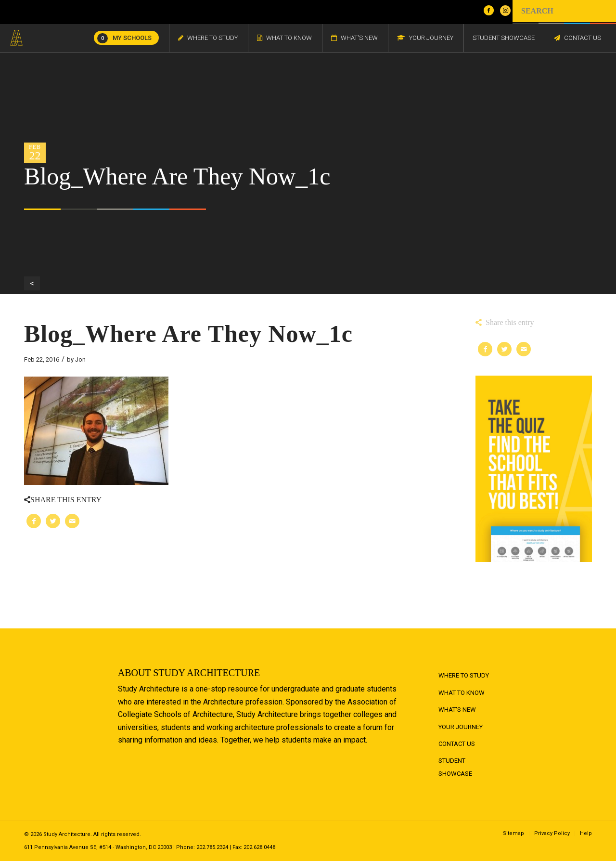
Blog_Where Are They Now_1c (188, 334)
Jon (80, 359)
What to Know (462, 693)
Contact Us (457, 744)
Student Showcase (455, 767)
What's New (457, 710)
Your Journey (461, 727)
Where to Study (464, 675)
